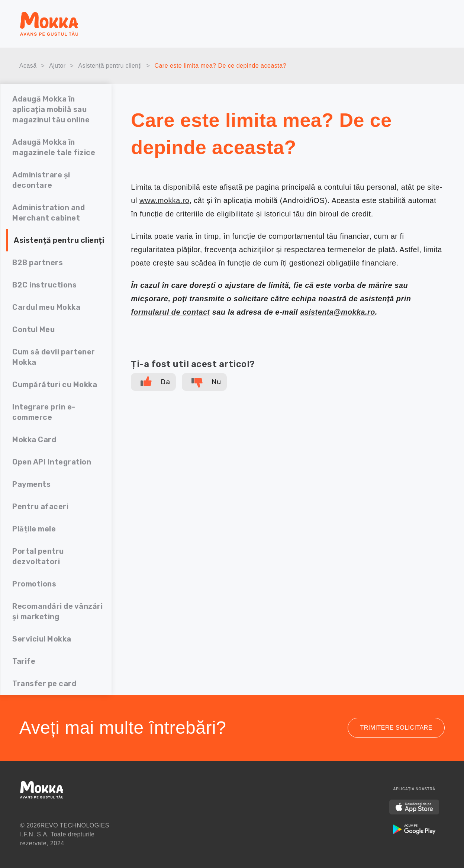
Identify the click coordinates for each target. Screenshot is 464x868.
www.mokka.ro (165, 200)
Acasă (28, 66)
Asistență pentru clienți (111, 66)
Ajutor (58, 66)
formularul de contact (171, 312)
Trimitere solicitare (396, 728)
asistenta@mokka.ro (339, 312)
